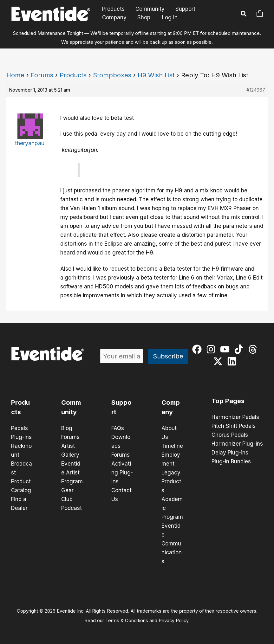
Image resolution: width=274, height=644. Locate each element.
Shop (144, 17)
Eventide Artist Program (72, 473)
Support (185, 9)
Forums (42, 75)
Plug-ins (21, 437)
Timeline (172, 446)
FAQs (118, 428)
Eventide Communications (172, 544)
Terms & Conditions (127, 621)
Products (113, 9)
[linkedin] (233, 361)
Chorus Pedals (230, 435)
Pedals (20, 428)
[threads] (254, 349)
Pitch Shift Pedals (234, 426)
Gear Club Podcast (72, 499)
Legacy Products (171, 481)
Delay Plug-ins (230, 453)
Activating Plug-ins (122, 473)
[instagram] (212, 349)
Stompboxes (112, 75)
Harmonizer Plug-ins (237, 444)
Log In (170, 17)
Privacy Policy (173, 621)
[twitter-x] (219, 361)
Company (114, 17)
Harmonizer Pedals (235, 417)
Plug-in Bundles (231, 461)
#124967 (256, 90)
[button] (244, 15)
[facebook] (198, 349)
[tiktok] (240, 349)
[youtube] (226, 349)
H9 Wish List (156, 75)
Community (150, 9)
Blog (67, 428)
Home (15, 75)
